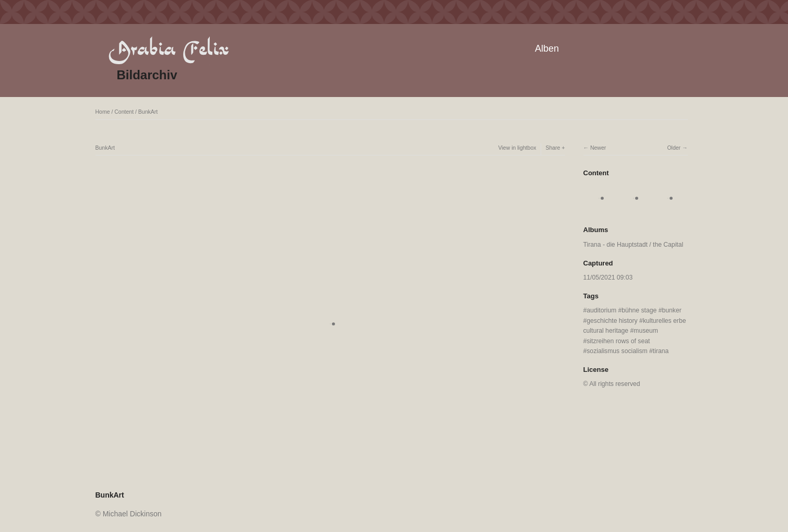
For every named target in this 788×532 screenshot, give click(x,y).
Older (674, 148)
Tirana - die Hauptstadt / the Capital (634, 245)
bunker (671, 310)
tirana (661, 351)
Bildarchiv (147, 75)
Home (103, 112)
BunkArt (148, 112)
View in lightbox (517, 148)
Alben (547, 49)
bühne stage (639, 310)
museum (646, 331)
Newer (598, 148)
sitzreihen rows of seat (618, 341)
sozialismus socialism (617, 351)
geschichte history (612, 321)
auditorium (601, 310)
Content (124, 112)
